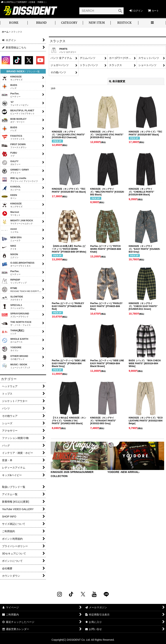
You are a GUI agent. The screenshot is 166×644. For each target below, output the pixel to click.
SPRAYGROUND (15, 315)
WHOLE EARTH (15, 340)
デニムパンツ (88, 58)
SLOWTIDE (12, 298)
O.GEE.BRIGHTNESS (18, 264)
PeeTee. (11, 95)
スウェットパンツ (149, 58)
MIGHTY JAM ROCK (17, 222)
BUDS (9, 86)
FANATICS (13, 137)
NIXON (10, 256)
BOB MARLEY (14, 120)
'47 (15, 103)
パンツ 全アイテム (61, 58)
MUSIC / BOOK (16, 366)
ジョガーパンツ (60, 65)
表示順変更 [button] (117, 81)
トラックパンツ (89, 65)
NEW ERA (12, 239)
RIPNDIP (14, 281)
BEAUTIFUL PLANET (18, 112)
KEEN (9, 196)
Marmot (11, 213)
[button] (152, 23)
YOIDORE (11, 349)
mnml (10, 230)
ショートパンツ (147, 65)
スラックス (115, 65)
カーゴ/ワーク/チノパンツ (123, 58)
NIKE (9, 247)
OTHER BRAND (15, 357)
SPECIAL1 (13, 306)
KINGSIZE (12, 78)
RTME (23, 290)
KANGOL (11, 188)
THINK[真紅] (13, 332)
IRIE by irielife (20, 180)
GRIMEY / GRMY (15, 171)
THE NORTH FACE (17, 323)
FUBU (9, 154)
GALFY (11, 163)
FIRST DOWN (14, 146)
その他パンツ (58, 72)
